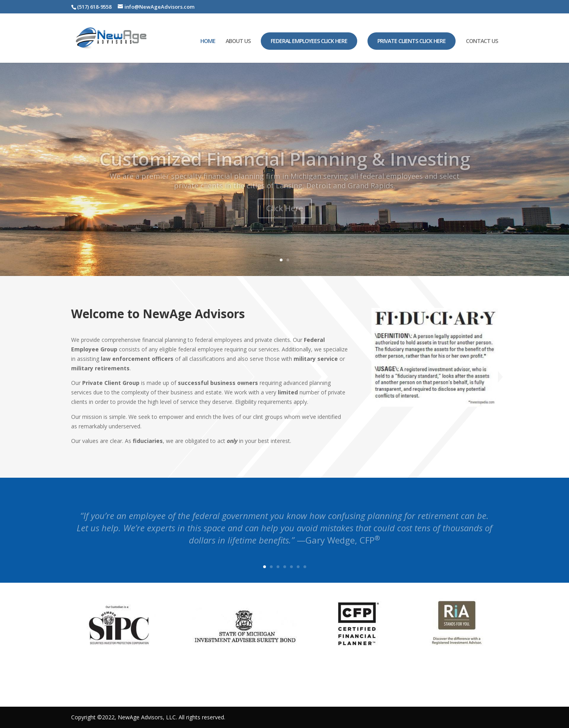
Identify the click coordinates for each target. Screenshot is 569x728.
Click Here (285, 218)
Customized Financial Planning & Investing (285, 169)
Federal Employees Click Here (309, 41)
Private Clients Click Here (412, 41)
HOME (208, 41)
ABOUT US (238, 41)
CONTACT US (482, 41)
